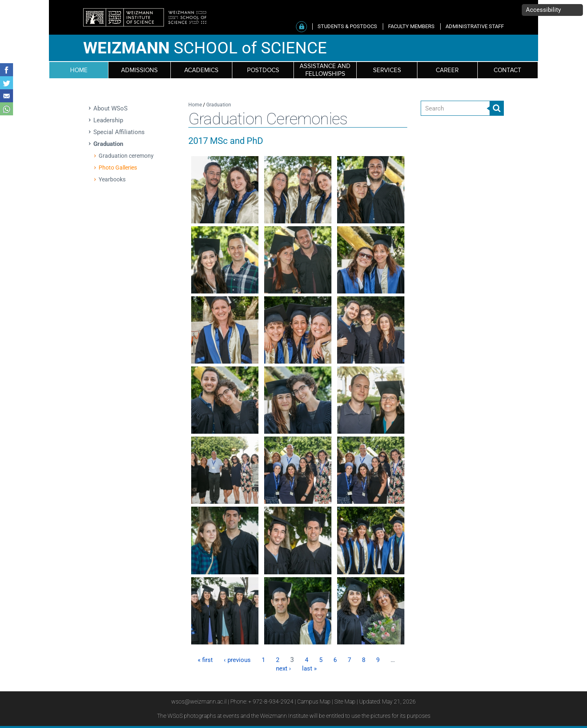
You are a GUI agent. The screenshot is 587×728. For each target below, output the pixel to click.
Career (447, 70)
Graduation (108, 144)
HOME (79, 70)
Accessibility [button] (543, 10)
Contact (508, 70)
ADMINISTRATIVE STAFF (475, 26)
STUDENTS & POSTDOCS (347, 26)
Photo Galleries (118, 168)
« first (205, 660)
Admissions (139, 70)
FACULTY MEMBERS (411, 26)
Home (195, 105)
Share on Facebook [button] (7, 70)
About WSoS (110, 108)
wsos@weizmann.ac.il (199, 702)
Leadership (108, 120)
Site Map (345, 702)
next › (284, 668)
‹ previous (237, 660)
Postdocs (263, 70)
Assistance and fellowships (325, 70)
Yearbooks (112, 179)
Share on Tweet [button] (7, 83)
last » (309, 668)
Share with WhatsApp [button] (7, 109)
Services (387, 70)
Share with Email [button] (7, 96)
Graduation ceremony (126, 156)
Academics (201, 70)
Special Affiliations (119, 132)
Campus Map (314, 702)
